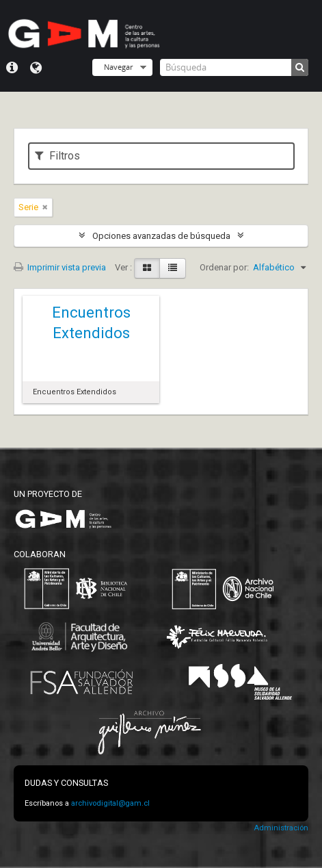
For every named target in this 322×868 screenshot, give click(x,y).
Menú (12, 68)
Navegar (118, 67)
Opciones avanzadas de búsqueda (161, 236)
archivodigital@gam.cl (110, 803)
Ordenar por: (224, 267)
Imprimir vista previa (60, 267)
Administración (281, 828)
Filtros (57, 156)
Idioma (36, 68)
